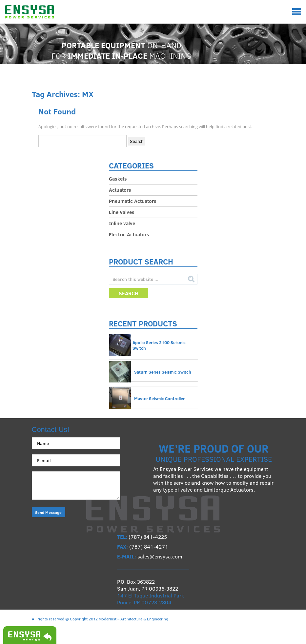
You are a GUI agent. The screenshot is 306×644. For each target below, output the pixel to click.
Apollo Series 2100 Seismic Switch (159, 345)
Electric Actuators (129, 234)
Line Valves (122, 212)
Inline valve (122, 223)
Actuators (120, 190)
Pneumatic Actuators (133, 201)
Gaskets (118, 179)
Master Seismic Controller (159, 399)
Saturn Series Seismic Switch (163, 372)
